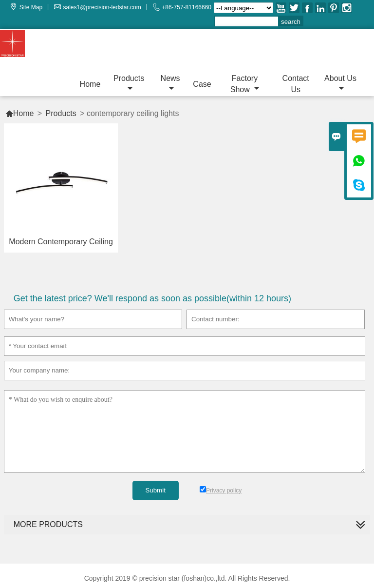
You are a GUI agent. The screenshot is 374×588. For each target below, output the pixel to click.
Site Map (31, 7)
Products (129, 83)
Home (90, 84)
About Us (340, 83)
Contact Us (296, 84)
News (170, 83)
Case (202, 84)
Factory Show (245, 84)
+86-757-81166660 (187, 7)
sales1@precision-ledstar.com (102, 7)
